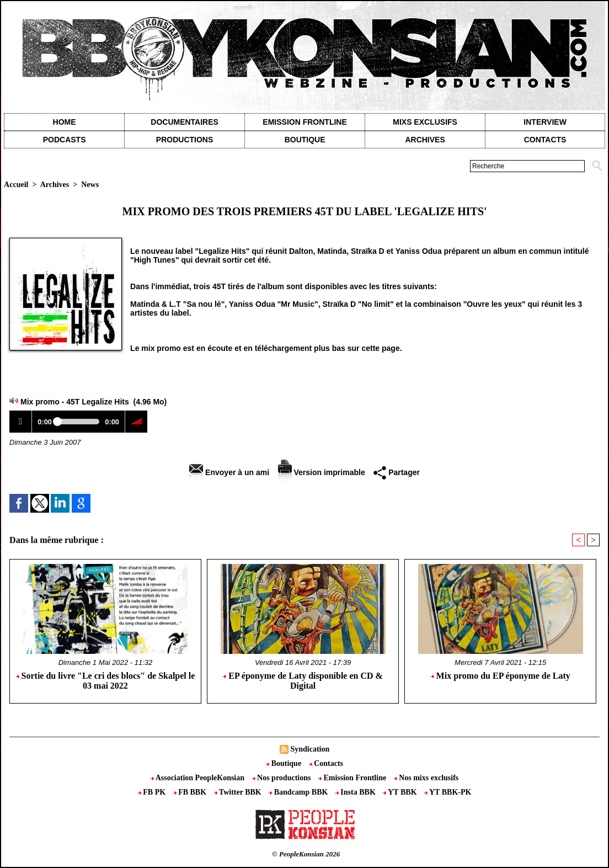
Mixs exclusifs (425, 122)
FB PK (153, 792)
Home (65, 122)
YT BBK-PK (448, 792)
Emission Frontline (304, 122)
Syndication (310, 749)
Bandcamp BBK (299, 792)
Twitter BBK (239, 792)
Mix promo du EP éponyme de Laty (501, 676)
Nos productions (282, 778)
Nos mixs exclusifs (426, 778)
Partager (397, 472)
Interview (545, 122)
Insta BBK (356, 792)
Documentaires (185, 122)
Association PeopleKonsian (199, 778)
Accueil (16, 185)
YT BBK (401, 792)
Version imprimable (322, 472)
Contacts (326, 763)
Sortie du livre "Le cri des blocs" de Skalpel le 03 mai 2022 (106, 681)
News (90, 185)
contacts (545, 140)
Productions (185, 140)
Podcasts (65, 140)
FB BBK (191, 792)
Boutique (305, 140)
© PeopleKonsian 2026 (306, 854)
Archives (425, 140)
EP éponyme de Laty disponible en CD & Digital (303, 681)
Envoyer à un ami (229, 472)
